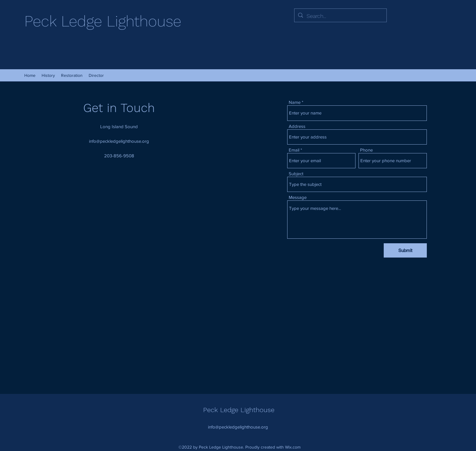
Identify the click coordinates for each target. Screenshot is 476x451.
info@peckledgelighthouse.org (119, 141)
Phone (366, 150)
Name (295, 102)
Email (294, 150)
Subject (296, 174)
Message (298, 197)
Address (297, 126)
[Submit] (405, 250)
